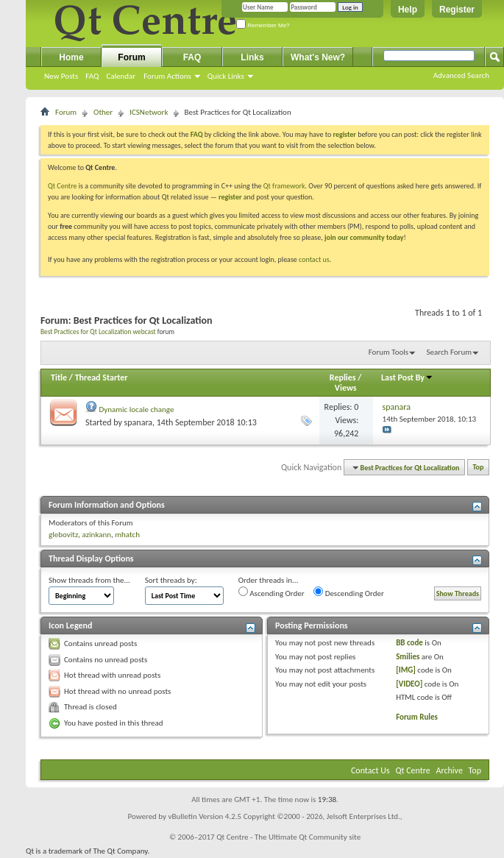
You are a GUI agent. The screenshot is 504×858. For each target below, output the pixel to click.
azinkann (96, 535)
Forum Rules (417, 717)
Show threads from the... (89, 580)
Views (346, 388)
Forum (131, 57)
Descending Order (349, 592)
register (230, 197)
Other (103, 112)
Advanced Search (461, 75)
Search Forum (450, 352)
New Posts (61, 76)
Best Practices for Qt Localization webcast (98, 332)
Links (252, 57)
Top (479, 468)
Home (71, 57)
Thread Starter (102, 377)
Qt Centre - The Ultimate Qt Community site (288, 837)
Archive (450, 770)
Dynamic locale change (137, 409)
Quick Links (226, 76)
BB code (409, 643)
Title (59, 377)
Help (408, 10)
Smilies (408, 657)
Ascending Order (271, 592)
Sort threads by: (171, 580)
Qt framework (284, 186)
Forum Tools (388, 352)
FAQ (92, 76)
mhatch (127, 535)
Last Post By (407, 377)
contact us (314, 259)
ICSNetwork (149, 112)
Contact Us (370, 770)
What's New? (318, 57)
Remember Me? (263, 25)
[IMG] (406, 670)
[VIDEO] (409, 684)
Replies (343, 377)
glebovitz (63, 535)
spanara (138, 422)
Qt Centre (63, 186)
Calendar (121, 76)
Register (457, 10)
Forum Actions (167, 76)
